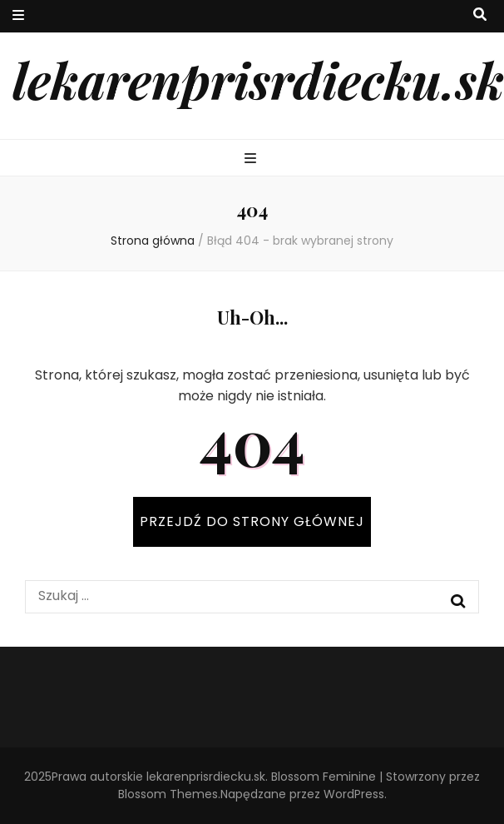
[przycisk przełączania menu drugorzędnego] (18, 16)
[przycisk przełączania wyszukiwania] (480, 15)
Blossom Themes (168, 794)
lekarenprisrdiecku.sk (258, 79)
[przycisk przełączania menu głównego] (252, 159)
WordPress (354, 794)
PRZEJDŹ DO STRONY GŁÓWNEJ (252, 521)
